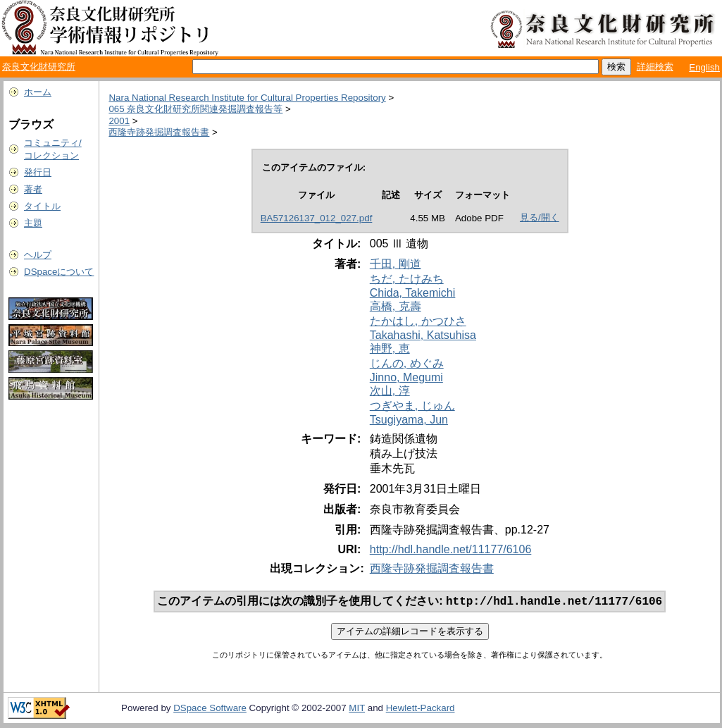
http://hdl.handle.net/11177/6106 (451, 549)
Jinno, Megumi (406, 377)
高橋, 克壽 (396, 306)
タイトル (42, 206)
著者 (33, 189)
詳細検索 (655, 67)
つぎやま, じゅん (412, 406)
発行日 (38, 172)
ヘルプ (38, 255)
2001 (119, 121)
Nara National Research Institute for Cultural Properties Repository (247, 98)
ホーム (38, 92)
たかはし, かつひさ (418, 321)
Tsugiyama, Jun (409, 420)
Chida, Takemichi (413, 293)
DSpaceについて (59, 272)
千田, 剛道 (396, 264)
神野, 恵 (390, 348)
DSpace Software (210, 709)
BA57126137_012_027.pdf (317, 218)
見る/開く (540, 217)
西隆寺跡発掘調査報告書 (159, 132)
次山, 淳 (390, 391)
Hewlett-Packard (421, 709)
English (704, 67)
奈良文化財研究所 (39, 67)
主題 (33, 223)
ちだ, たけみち (407, 279)
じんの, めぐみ (407, 363)
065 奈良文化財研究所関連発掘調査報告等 (195, 109)
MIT (357, 709)
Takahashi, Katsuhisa (423, 335)
